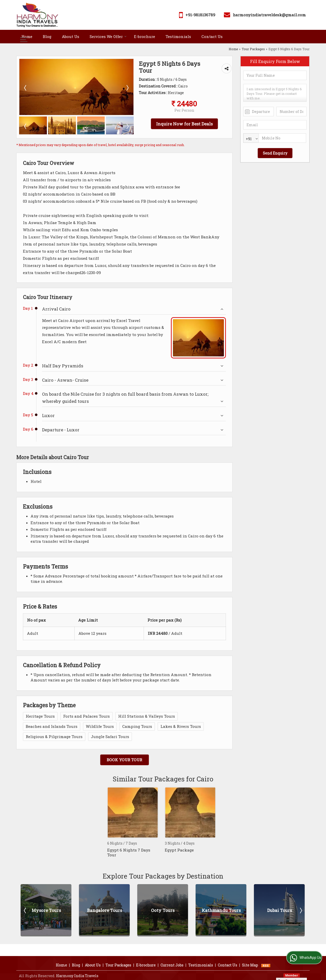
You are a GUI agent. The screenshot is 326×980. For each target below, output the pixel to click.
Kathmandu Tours (221, 910)
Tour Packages (253, 49)
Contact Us (212, 36)
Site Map (250, 958)
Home (27, 36)
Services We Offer (108, 36)
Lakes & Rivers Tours (181, 726)
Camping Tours (137, 726)
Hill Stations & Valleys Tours (147, 716)
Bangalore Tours (105, 910)
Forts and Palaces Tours (86, 716)
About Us (71, 36)
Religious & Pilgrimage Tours (54, 737)
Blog (47, 36)
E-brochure (145, 36)
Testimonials (178, 36)
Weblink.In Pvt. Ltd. (82, 975)
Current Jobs (172, 958)
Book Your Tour (124, 760)
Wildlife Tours (100, 726)
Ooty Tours (163, 910)
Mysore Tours (46, 910)
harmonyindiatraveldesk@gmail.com (269, 15)
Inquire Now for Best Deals (184, 124)
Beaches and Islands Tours (52, 726)
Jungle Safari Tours (110, 737)
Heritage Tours (40, 716)
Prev (25, 910)
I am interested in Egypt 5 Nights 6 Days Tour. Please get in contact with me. (275, 93)
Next (301, 910)
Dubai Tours (280, 910)
